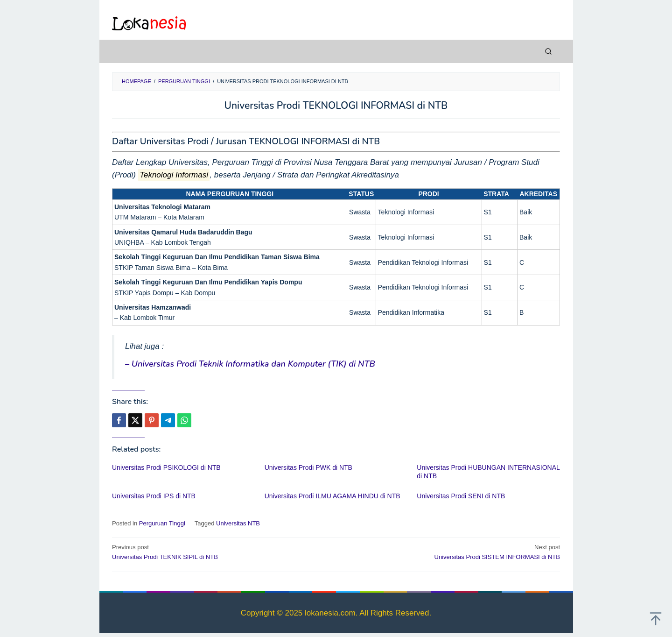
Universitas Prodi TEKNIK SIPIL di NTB (220, 552)
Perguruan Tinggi (162, 523)
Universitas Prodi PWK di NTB (308, 467)
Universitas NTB (238, 523)
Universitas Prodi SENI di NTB (461, 496)
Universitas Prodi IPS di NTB (154, 496)
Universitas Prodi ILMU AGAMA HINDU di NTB (332, 496)
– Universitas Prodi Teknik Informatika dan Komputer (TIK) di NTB (250, 364)
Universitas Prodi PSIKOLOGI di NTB (166, 467)
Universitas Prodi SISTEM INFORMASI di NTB (452, 552)
